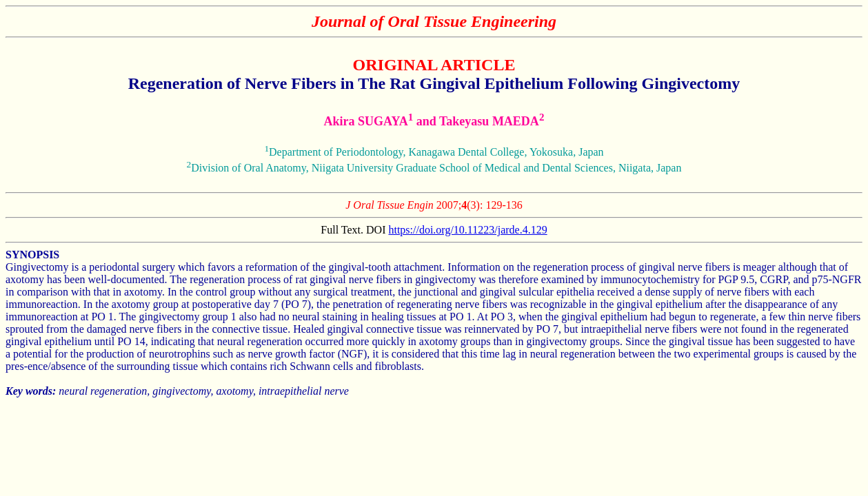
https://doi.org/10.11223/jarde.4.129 (467, 230)
